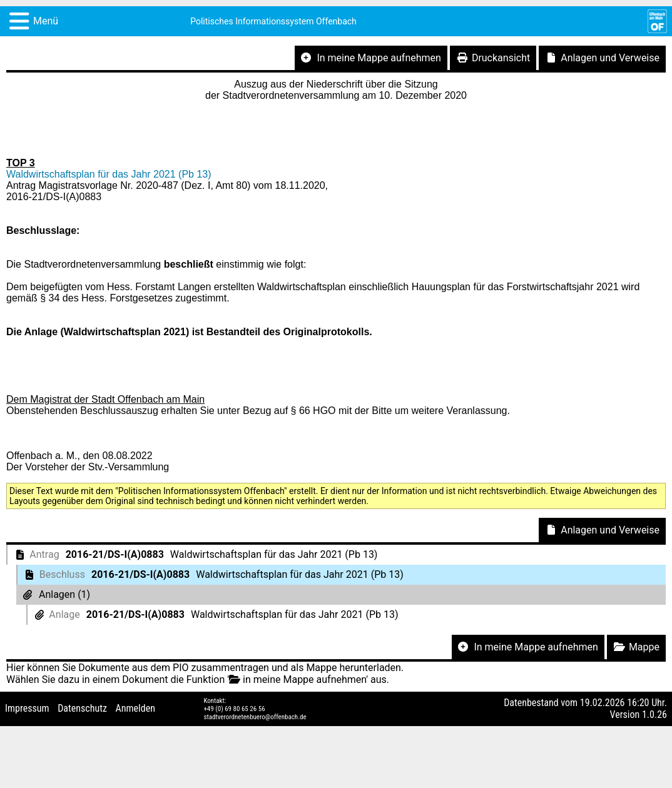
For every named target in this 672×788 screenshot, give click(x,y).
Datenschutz (82, 708)
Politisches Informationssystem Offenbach (273, 21)
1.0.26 (654, 715)
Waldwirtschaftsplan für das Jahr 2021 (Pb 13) (109, 174)
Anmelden (135, 708)
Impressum (27, 708)
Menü (46, 21)
